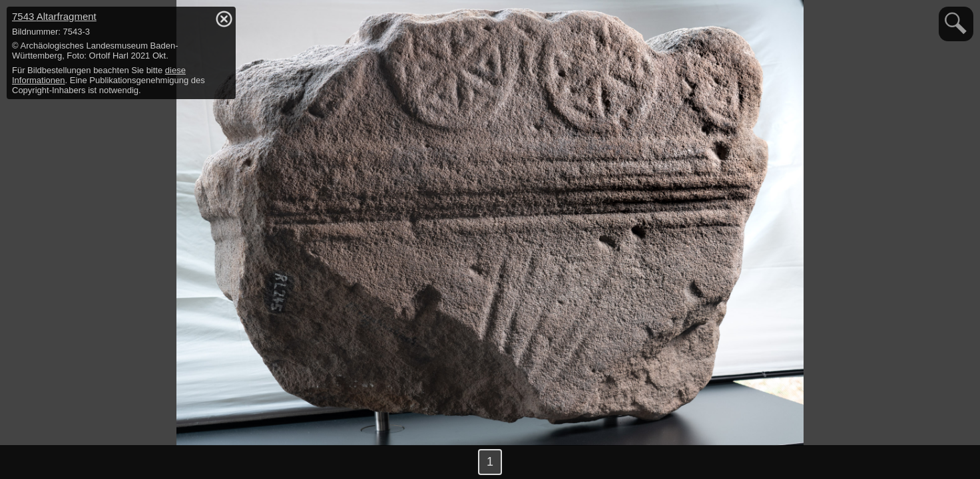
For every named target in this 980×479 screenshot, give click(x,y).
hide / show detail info (224, 19)
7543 (54, 16)
